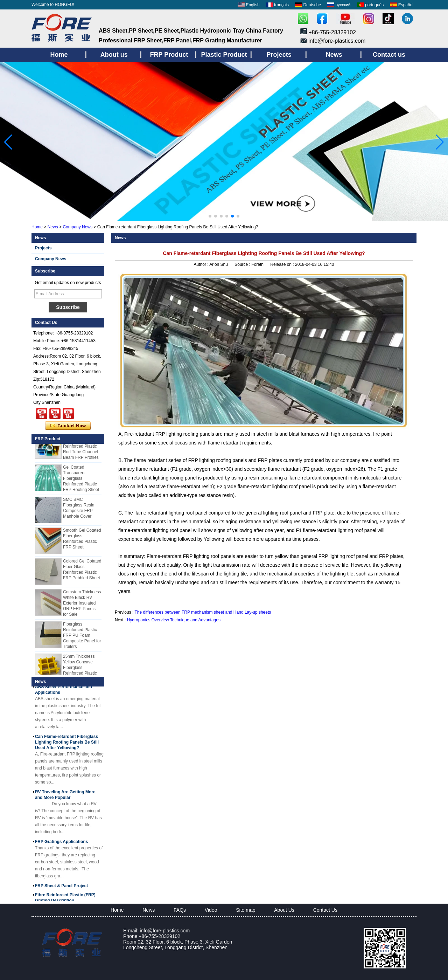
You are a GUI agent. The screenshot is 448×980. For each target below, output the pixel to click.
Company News (78, 227)
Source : (243, 264)
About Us (284, 910)
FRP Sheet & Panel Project (61, 888)
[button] (210, 216)
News (53, 227)
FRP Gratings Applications (61, 843)
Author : (202, 264)
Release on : (283, 264)
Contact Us (325, 910)
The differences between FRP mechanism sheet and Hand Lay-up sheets (203, 612)
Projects (43, 248)
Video (211, 910)
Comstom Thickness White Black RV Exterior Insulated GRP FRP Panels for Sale (82, 605)
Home (37, 227)
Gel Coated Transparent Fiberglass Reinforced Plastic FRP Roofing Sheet (81, 480)
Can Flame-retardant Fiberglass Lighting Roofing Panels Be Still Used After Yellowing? (67, 744)
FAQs (180, 910)
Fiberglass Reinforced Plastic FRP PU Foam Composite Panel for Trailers (82, 637)
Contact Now (68, 426)
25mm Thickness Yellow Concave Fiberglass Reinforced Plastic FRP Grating (80, 669)
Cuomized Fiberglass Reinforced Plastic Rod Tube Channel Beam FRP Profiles (81, 448)
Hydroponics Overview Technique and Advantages (174, 620)
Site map (246, 910)
